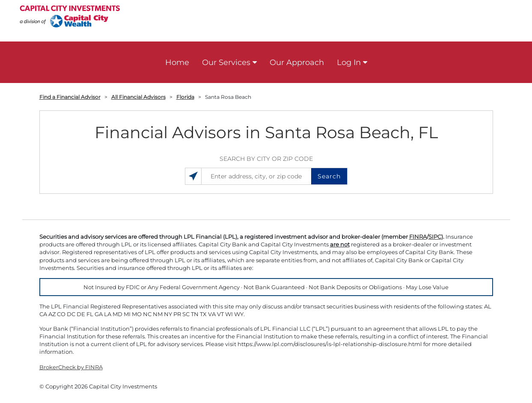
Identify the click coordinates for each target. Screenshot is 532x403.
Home (177, 62)
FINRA (418, 237)
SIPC (435, 237)
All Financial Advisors (138, 97)
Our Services (226, 62)
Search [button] (329, 176)
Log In (349, 62)
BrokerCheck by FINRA (71, 367)
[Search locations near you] (193, 176)
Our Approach (297, 62)
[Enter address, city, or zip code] (266, 176)
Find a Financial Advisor (70, 97)
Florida (185, 97)
